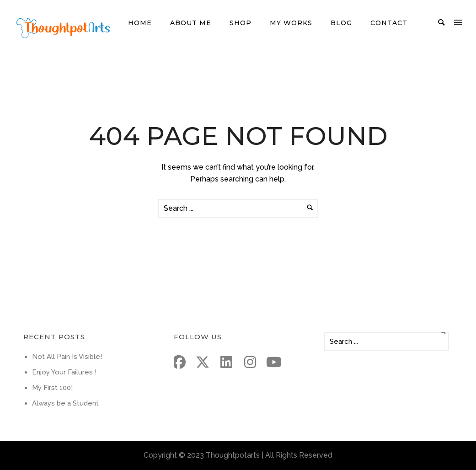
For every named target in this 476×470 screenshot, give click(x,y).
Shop (241, 23)
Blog (341, 23)
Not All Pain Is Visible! (67, 357)
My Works (291, 23)
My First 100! (52, 388)
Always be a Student (65, 403)
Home (140, 23)
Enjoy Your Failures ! (64, 372)
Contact (389, 23)
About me (191, 23)
